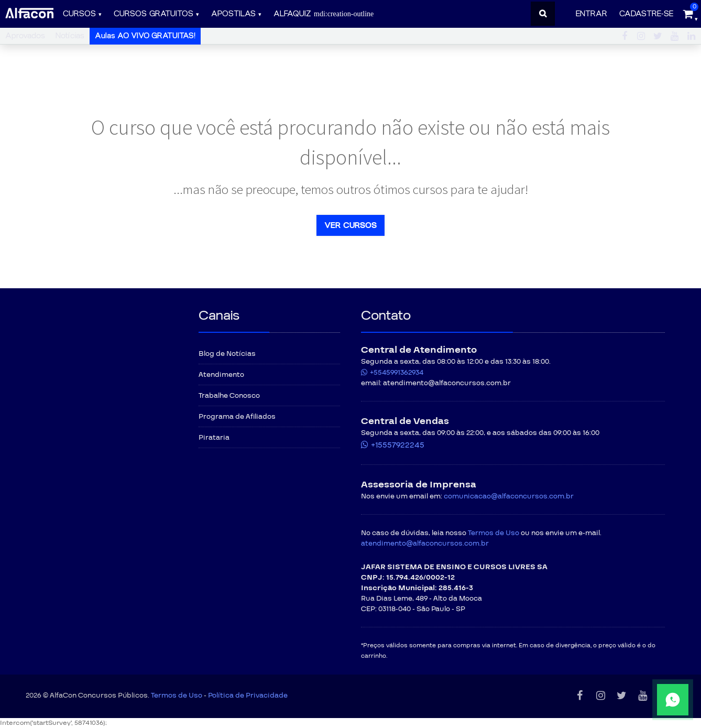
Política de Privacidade (248, 696)
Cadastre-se (646, 14)
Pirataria (214, 438)
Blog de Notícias (227, 354)
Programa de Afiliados (237, 417)
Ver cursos (350, 225)
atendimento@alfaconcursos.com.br (425, 544)
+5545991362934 (397, 373)
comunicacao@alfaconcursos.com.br (509, 496)
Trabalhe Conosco (229, 396)
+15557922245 (398, 445)
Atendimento (221, 375)
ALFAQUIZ (324, 14)
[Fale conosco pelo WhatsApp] (641, 700)
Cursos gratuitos (154, 14)
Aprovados (25, 36)
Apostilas (233, 14)
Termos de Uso (494, 533)
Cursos (79, 14)
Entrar (592, 14)
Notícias (70, 36)
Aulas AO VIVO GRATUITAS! (145, 36)
